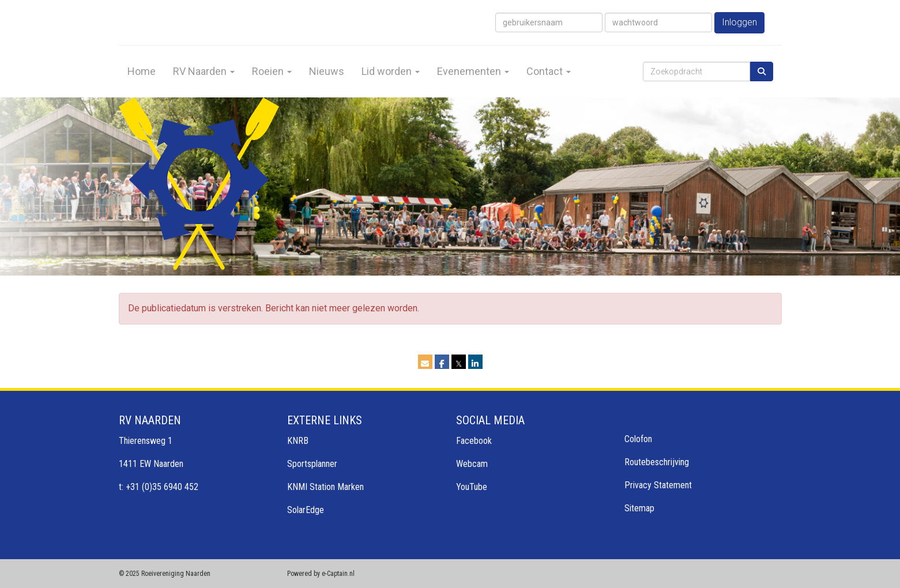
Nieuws (327, 71)
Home (142, 71)
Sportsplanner (312, 464)
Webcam (472, 464)
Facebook (474, 441)
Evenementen (473, 71)
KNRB (298, 441)
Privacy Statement (658, 485)
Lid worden (391, 71)
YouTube (472, 487)
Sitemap (639, 508)
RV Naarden (204, 71)
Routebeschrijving (657, 462)
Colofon (638, 439)
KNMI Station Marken (325, 487)
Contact (549, 71)
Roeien (272, 71)
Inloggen (739, 22)
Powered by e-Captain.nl (321, 574)
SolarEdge (306, 510)
